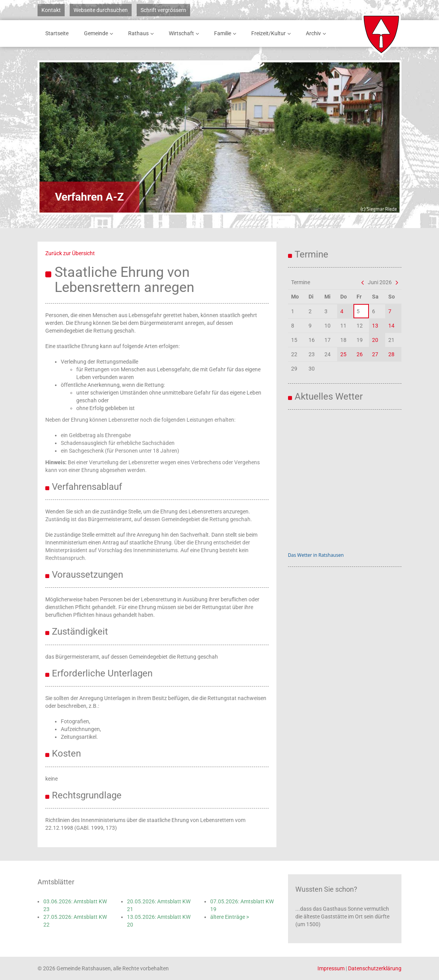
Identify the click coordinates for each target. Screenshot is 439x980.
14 (391, 326)
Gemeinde (100, 33)
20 (375, 340)
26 (360, 354)
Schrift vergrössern (163, 10)
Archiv (317, 33)
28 (391, 354)
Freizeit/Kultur (272, 33)
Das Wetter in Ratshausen (316, 555)
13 (375, 326)
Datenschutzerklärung (375, 968)
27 (375, 354)
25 (343, 354)
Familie (226, 33)
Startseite (57, 33)
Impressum (331, 968)
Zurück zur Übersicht (70, 253)
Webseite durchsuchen (101, 10)
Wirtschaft (185, 33)
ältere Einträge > (230, 917)
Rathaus (142, 33)
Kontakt (51, 10)
